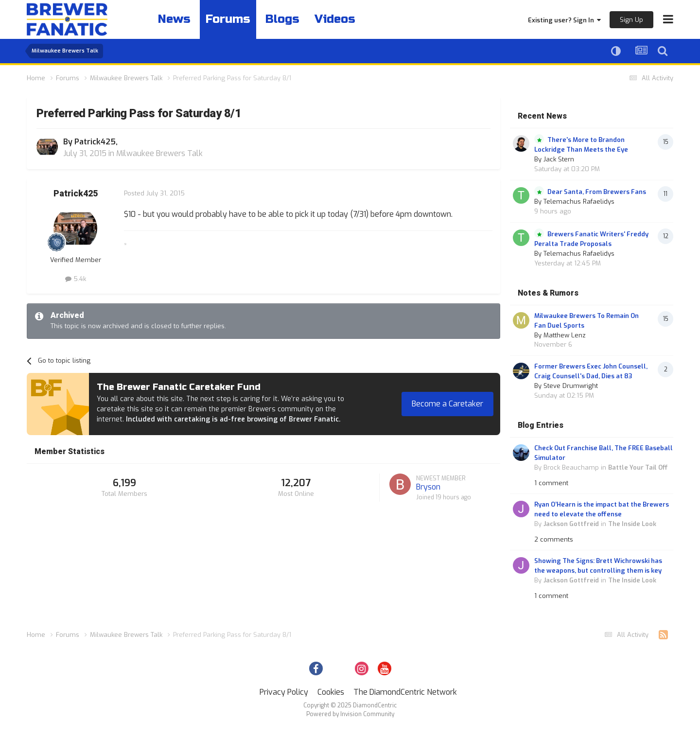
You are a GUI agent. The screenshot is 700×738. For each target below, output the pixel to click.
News (174, 19)
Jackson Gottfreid (571, 524)
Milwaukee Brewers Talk (159, 153)
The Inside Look (632, 524)
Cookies (331, 692)
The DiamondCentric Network (405, 692)
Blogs (282, 19)
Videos (335, 19)
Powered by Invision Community (350, 714)
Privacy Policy (284, 692)
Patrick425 (95, 142)
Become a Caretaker (447, 404)
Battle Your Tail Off (638, 467)
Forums (228, 19)
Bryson (428, 487)
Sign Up (631, 20)
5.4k (76, 279)
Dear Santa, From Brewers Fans (597, 192)
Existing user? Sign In (564, 20)
